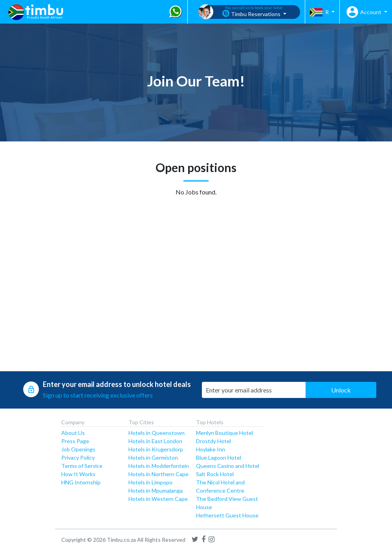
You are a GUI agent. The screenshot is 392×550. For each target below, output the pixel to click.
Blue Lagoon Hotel (219, 457)
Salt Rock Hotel (215, 474)
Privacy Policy (78, 457)
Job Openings (78, 449)
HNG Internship (81, 482)
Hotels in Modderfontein (159, 466)
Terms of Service (82, 466)
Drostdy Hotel (213, 441)
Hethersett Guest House (227, 515)
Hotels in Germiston (153, 457)
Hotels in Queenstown (157, 433)
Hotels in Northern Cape (158, 474)
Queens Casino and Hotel (228, 466)
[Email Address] (255, 390)
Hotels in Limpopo (150, 482)
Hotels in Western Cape (158, 499)
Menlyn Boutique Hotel (224, 433)
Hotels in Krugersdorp (156, 449)
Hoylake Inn (211, 449)
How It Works (78, 474)
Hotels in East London (155, 441)
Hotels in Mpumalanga (156, 490)
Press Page (75, 441)
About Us (73, 433)
